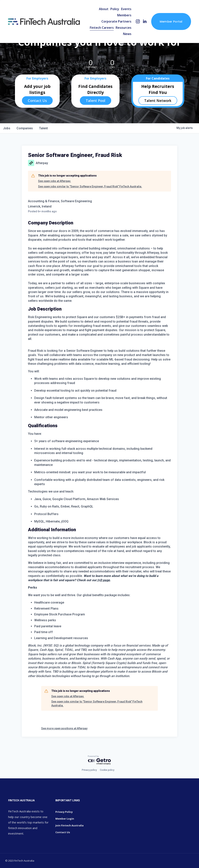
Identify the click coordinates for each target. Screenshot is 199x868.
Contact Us (37, 101)
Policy (115, 9)
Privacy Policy (64, 812)
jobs (7, 128)
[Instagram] (138, 21)
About (104, 9)
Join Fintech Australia (69, 825)
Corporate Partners (116, 21)
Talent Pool (96, 101)
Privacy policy (89, 770)
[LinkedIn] (145, 21)
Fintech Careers (102, 28)
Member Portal (171, 21)
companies (25, 128)
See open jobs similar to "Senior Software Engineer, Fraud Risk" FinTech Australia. (90, 186)
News (127, 34)
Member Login (65, 819)
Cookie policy (107, 770)
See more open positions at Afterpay (64, 728)
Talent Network (158, 101)
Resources (124, 28)
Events (126, 9)
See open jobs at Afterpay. (55, 181)
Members (124, 15)
